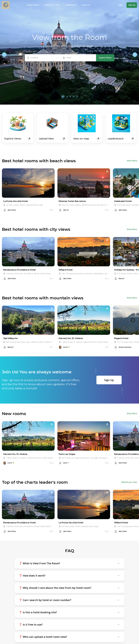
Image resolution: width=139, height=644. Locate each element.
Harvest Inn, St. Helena (71, 338)
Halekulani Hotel (123, 201)
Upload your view (52, 5)
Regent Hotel (121, 338)
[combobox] (31, 58)
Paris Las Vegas (67, 454)
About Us (86, 5)
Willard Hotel (66, 270)
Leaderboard (71, 5)
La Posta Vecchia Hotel (15, 201)
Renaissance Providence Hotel (19, 270)
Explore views (33, 5)
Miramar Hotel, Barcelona (72, 201)
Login (121, 5)
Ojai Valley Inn (10, 338)
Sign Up (132, 5)
